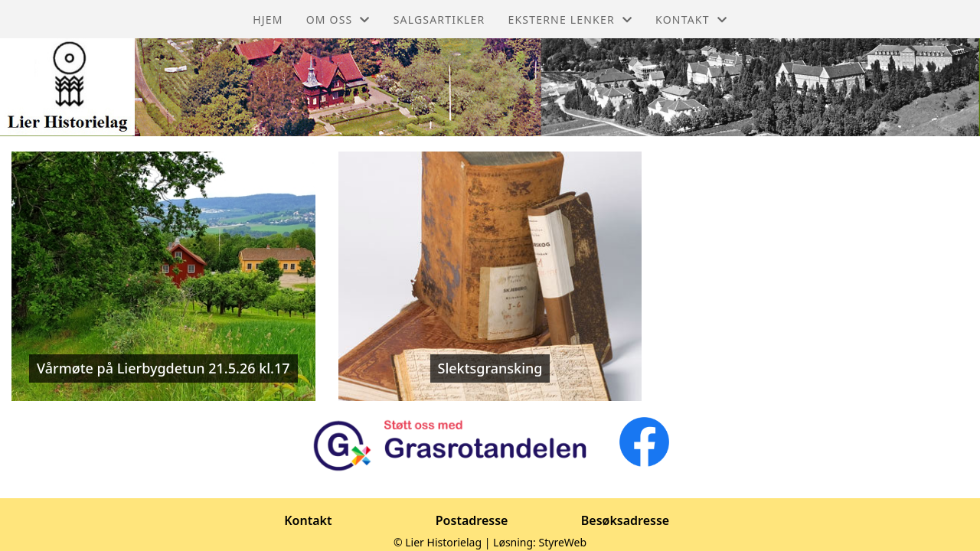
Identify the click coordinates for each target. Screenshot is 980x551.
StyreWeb (563, 542)
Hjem (268, 20)
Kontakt (691, 20)
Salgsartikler (439, 20)
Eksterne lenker (570, 20)
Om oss (338, 20)
